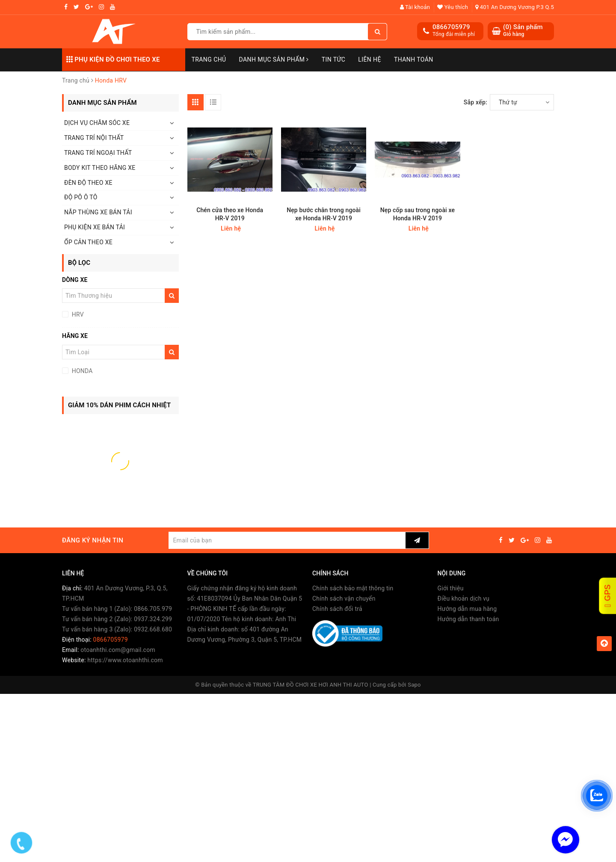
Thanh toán (414, 59)
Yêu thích (453, 7)
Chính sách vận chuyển (344, 598)
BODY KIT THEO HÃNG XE (100, 168)
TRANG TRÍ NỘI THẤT (94, 138)
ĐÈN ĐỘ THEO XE (88, 183)
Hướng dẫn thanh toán (468, 619)
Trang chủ (209, 59)
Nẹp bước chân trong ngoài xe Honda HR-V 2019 (324, 214)
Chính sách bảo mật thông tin (353, 588)
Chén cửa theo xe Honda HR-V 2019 (230, 214)
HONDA (81, 371)
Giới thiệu (451, 588)
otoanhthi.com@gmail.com (118, 650)
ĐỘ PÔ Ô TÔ (81, 197)
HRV (77, 314)
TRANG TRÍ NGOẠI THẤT (98, 153)
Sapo (414, 685)
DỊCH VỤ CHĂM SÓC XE (97, 123)
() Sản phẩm (523, 31)
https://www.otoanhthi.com (125, 660)
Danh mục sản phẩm (274, 59)
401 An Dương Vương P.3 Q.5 (515, 7)
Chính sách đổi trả (337, 609)
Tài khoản (415, 7)
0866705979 (451, 27)
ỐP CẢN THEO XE (88, 242)
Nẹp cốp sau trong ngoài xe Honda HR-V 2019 (418, 214)
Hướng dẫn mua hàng (467, 609)
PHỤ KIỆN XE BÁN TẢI (95, 227)
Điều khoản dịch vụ (464, 598)
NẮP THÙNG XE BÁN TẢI (98, 212)
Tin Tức (334, 59)
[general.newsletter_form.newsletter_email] (287, 540)
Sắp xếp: (475, 102)
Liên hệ (370, 59)
